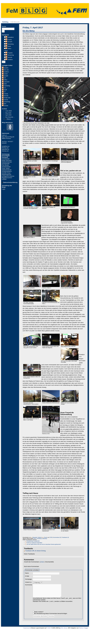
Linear (42, 562)
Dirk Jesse (64, 630)
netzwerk (7, 82)
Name (27, 573)
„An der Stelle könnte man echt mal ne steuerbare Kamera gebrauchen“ (44, 544)
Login (4, 189)
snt (5, 78)
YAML (49, 630)
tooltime (6, 72)
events (6, 100)
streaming (7, 102)
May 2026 (8, 113)
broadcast (39, 539)
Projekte (10, 53)
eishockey (45, 539)
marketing (7, 86)
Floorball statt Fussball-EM (33, 541)
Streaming (11, 55)
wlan (5, 84)
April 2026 (8, 115)
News (9, 46)
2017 (35, 539)
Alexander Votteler (37, 537)
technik (6, 96)
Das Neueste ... (10, 117)
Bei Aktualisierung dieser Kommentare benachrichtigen (51, 616)
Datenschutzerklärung (10, 182)
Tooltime (10, 60)
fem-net (6, 70)
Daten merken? (39, 614)
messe (6, 94)
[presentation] (49, 608)
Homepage (29, 579)
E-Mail (27, 576)
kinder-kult (7, 98)
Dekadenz (11, 37)
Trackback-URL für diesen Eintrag (35, 551)
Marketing (11, 44)
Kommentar (29, 585)
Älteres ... (9, 119)
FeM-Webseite (15, 22)
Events (10, 40)
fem (5, 104)
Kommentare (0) (57, 537)
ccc (5, 88)
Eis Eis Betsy (29, 31)
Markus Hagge (83, 630)
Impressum (27, 630)
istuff (5, 90)
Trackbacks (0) (65, 537)
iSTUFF (10, 42)
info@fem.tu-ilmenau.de (6, 147)
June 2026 (9, 111)
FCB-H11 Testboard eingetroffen (34, 543)
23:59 (51, 537)
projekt (6, 76)
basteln (6, 68)
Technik (10, 57)
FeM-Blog (5, 22)
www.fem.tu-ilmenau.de (6, 150)
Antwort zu (28, 582)
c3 (5, 92)
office (6, 80)
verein (6, 74)
